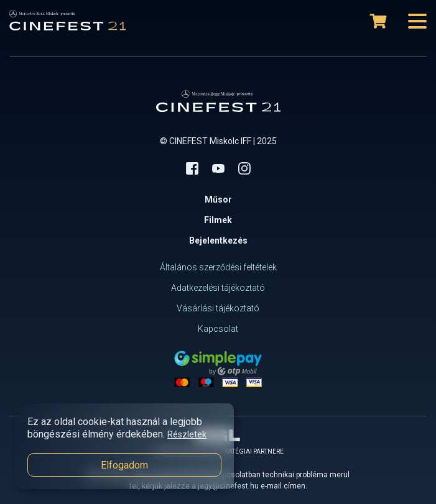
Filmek (218, 220)
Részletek (187, 434)
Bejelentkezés (218, 241)
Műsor (218, 199)
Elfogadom (124, 465)
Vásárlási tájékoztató (218, 308)
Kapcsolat (218, 329)
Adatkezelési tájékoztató (218, 288)
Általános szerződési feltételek (218, 267)
